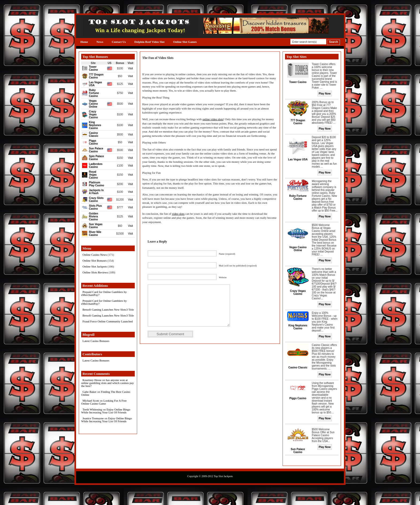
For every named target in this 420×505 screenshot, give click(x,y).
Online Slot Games (185, 42)
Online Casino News (95, 255)
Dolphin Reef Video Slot (149, 42)
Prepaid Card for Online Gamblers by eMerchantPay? (104, 293)
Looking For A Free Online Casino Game (104, 402)
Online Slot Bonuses (95, 261)
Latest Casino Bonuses (96, 341)
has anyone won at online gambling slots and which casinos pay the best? (108, 383)
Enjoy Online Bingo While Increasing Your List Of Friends (106, 411)
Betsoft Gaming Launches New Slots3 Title (108, 310)
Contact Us (119, 42)
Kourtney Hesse (92, 380)
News (100, 42)
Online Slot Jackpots (95, 266)
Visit (131, 68)
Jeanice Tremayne (93, 418)
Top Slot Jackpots (223, 476)
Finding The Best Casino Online (106, 393)
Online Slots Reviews (95, 272)
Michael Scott (91, 401)
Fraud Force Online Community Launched (108, 321)
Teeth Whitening (92, 409)
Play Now (325, 94)
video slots (178, 214)
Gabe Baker (89, 392)
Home (84, 42)
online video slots (213, 119)
